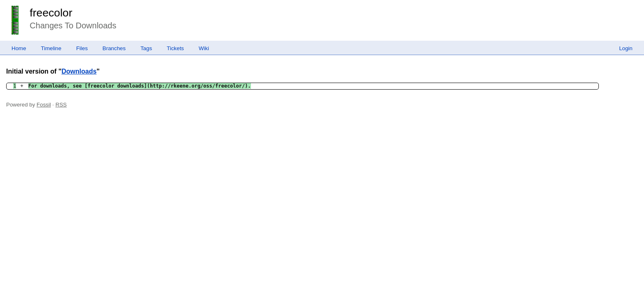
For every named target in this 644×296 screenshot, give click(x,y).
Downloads (79, 71)
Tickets (175, 48)
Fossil (44, 105)
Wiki (204, 48)
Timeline (51, 48)
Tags (146, 48)
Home (19, 48)
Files (82, 48)
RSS (61, 105)
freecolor (51, 13)
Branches (114, 48)
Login (626, 48)
